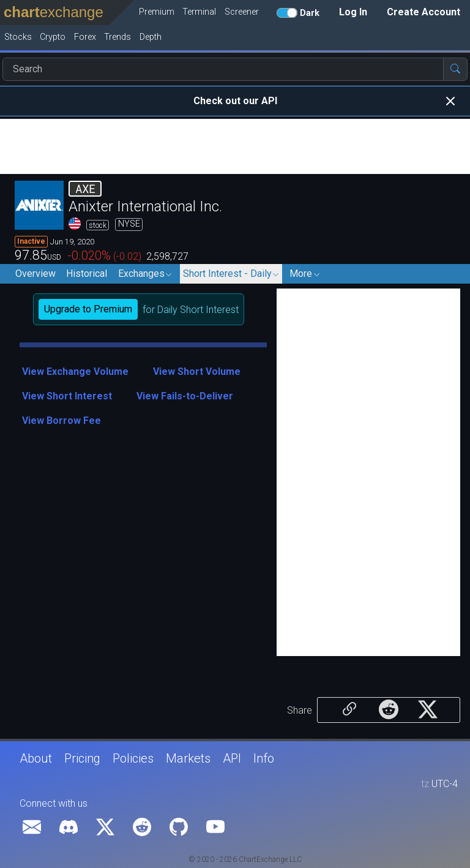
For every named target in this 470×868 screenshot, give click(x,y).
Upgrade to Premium (88, 309)
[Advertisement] (235, 146)
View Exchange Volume (75, 372)
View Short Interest (67, 396)
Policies (133, 758)
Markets (188, 758)
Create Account (423, 12)
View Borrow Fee (62, 421)
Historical (87, 274)
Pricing (82, 758)
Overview (35, 274)
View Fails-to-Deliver (185, 396)
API (232, 758)
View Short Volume (197, 372)
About (36, 758)
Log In (353, 12)
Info (264, 758)
